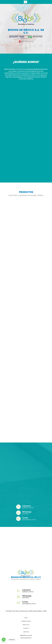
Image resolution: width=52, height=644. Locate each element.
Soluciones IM (24, 638)
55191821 (31, 508)
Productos (26, 625)
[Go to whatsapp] (4, 640)
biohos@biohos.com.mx (29, 520)
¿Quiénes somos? (26, 621)
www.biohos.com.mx (26, 635)
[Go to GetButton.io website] (4, 642)
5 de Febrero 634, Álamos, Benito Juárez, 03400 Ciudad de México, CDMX (26, 611)
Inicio (26, 618)
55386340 (25, 508)
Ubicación (26, 632)
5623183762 (26, 514)
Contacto (26, 628)
